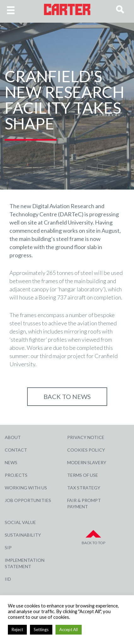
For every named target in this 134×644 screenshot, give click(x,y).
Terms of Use (83, 475)
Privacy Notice (86, 437)
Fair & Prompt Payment (84, 503)
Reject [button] (17, 630)
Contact (16, 450)
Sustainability (23, 535)
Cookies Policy (86, 450)
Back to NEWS (67, 396)
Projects (16, 475)
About (13, 437)
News (11, 462)
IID (8, 579)
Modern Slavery (87, 462)
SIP (8, 547)
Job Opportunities (28, 500)
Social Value (20, 522)
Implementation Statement (25, 563)
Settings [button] (41, 630)
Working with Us (26, 488)
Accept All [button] (69, 630)
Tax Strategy (84, 488)
